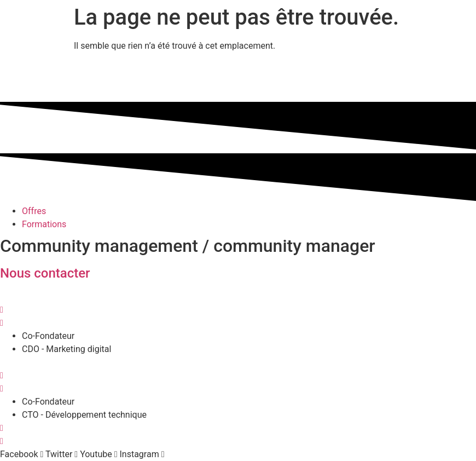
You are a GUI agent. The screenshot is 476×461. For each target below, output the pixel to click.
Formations (44, 224)
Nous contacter (45, 273)
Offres (34, 211)
